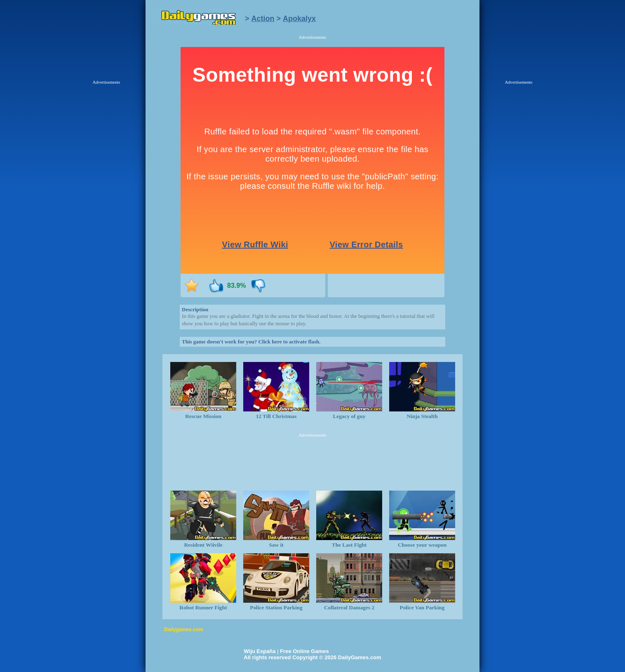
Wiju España (260, 651)
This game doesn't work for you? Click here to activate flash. (251, 342)
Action (263, 19)
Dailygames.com (184, 630)
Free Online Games (304, 651)
